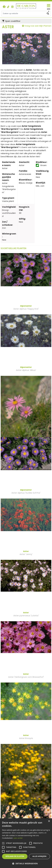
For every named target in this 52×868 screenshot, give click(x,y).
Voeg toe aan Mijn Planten (38, 26)
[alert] (26, 843)
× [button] (49, 821)
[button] (26, 863)
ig (12, 7)
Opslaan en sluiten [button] (15, 856)
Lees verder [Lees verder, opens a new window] (18, 838)
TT (8, 7)
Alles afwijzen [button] (39, 856)
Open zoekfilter (11, 21)
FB (4, 7)
